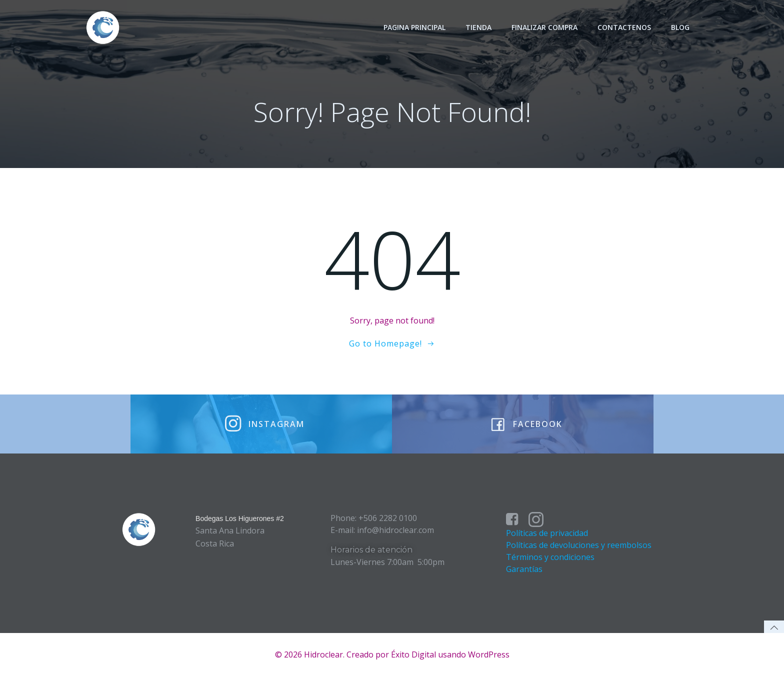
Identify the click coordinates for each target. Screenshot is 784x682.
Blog (681, 27)
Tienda (479, 27)
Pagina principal (415, 27)
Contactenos (625, 27)
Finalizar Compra (545, 27)
